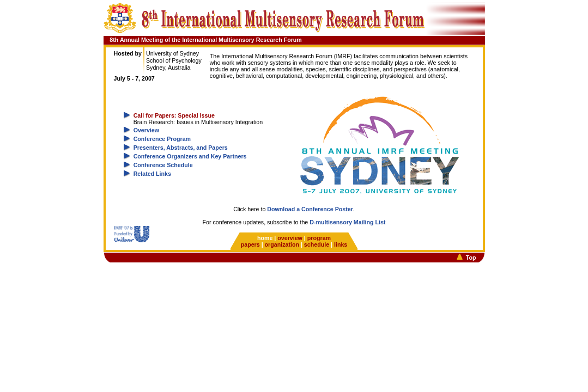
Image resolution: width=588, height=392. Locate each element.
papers (250, 244)
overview (290, 238)
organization (282, 244)
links (341, 244)
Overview (146, 130)
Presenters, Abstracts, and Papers (181, 148)
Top (471, 258)
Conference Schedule (163, 165)
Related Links (152, 174)
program (319, 238)
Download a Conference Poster (310, 209)
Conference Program (162, 139)
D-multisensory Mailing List (347, 222)
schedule (317, 244)
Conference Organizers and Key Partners (190, 156)
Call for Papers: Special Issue (174, 115)
